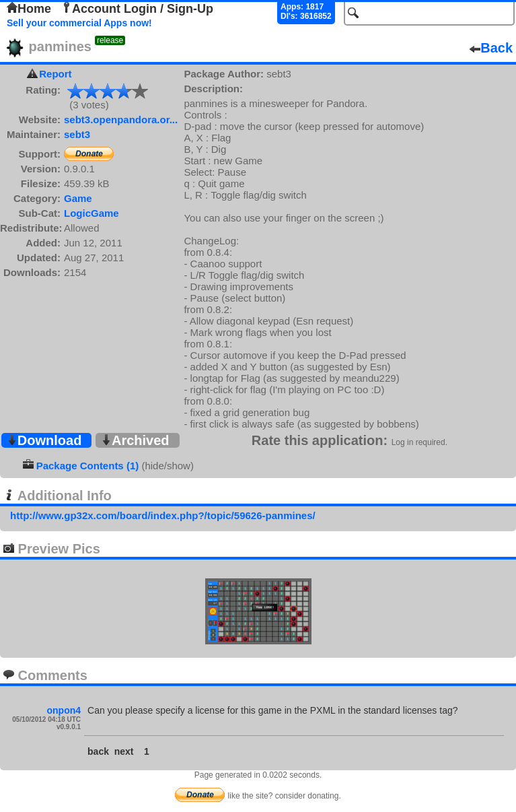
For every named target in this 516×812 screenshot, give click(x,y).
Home (29, 9)
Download (44, 440)
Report (55, 74)
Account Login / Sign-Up (137, 9)
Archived (135, 440)
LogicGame (91, 213)
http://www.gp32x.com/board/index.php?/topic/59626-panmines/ (163, 515)
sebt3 (77, 134)
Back (491, 48)
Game (78, 198)
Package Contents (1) (88, 466)
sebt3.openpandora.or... (121, 120)
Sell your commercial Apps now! (79, 23)
